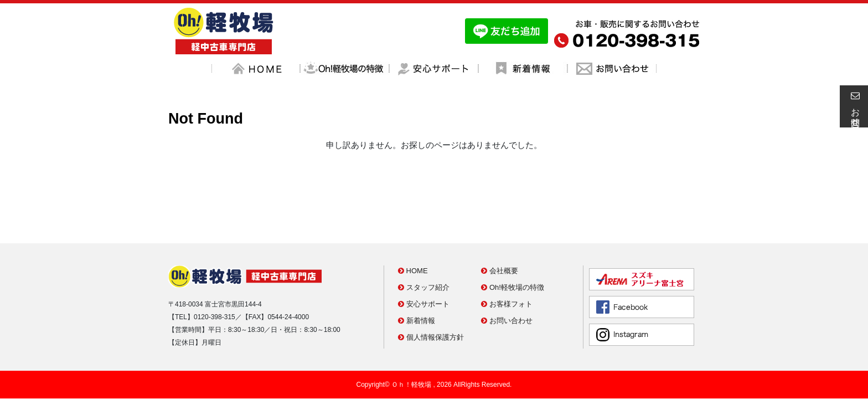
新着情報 (417, 271)
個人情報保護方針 (431, 288)
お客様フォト (507, 255)
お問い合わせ (507, 271)
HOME (413, 221)
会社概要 (500, 221)
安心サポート (424, 255)
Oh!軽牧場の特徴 (513, 238)
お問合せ (854, 106)
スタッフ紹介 (424, 238)
